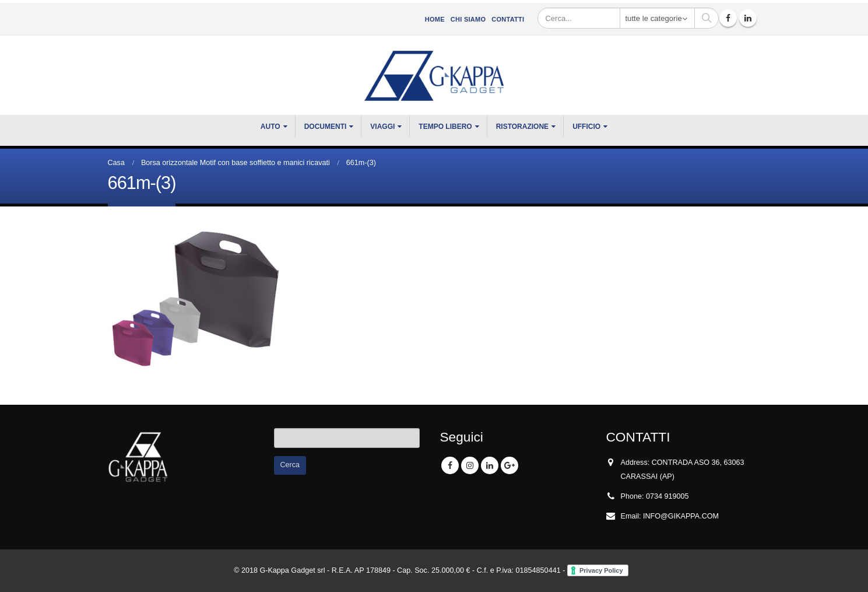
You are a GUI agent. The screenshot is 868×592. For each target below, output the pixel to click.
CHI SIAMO (468, 19)
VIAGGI (382, 127)
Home (435, 19)
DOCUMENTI (326, 127)
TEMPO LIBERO (445, 127)
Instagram (470, 465)
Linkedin (490, 465)
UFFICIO (586, 127)
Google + (509, 465)
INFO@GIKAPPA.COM (681, 516)
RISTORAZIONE (522, 127)
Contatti (508, 19)
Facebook (450, 465)
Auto (270, 127)
